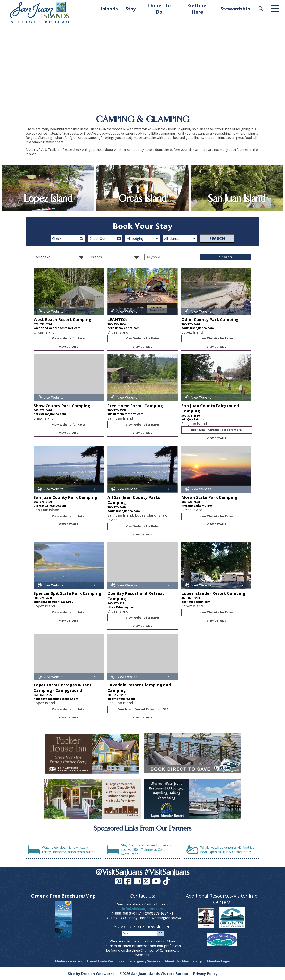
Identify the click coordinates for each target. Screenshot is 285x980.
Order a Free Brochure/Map (63, 896)
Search (217, 238)
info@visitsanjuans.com (142, 909)
